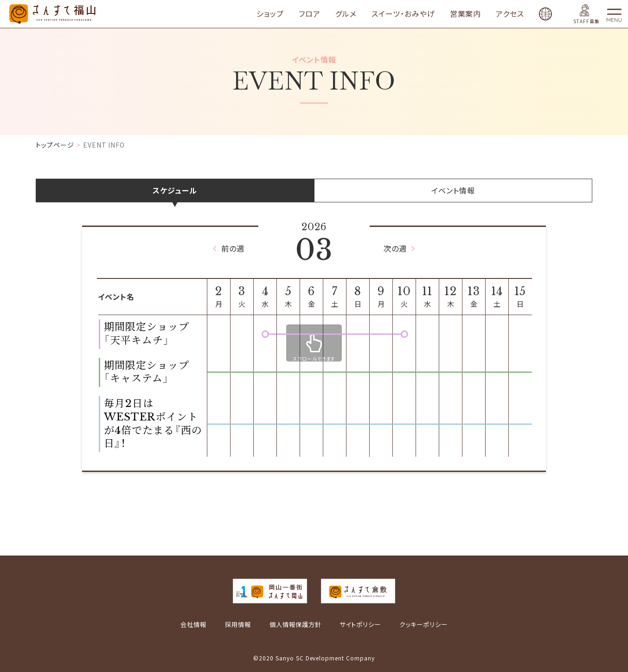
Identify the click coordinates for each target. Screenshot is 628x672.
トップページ (55, 145)
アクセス (522, 14)
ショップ (282, 14)
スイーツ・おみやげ (415, 14)
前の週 (230, 249)
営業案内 (477, 14)
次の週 (398, 249)
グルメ (358, 14)
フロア (321, 14)
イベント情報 (453, 190)
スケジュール (175, 190)
